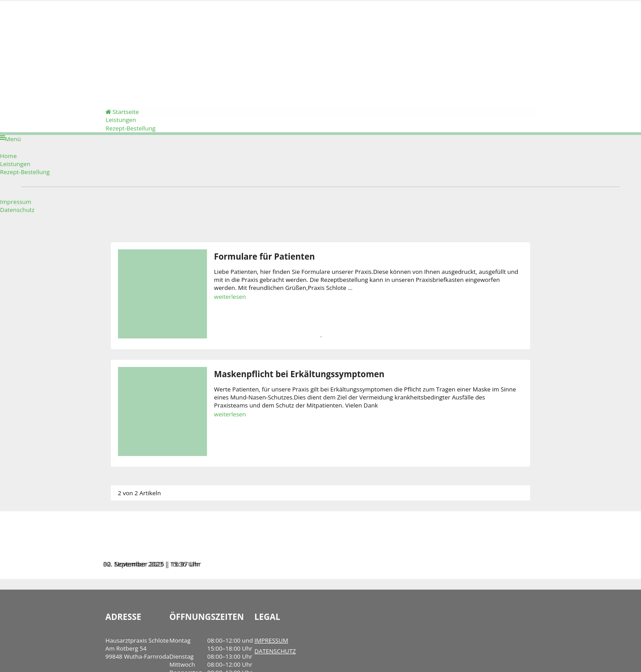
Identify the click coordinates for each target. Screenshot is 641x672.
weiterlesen (224, 304)
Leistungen (116, 125)
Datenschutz (17, 217)
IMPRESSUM (265, 648)
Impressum (16, 209)
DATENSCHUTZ (269, 658)
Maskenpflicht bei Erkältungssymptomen (293, 381)
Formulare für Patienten (258, 263)
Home (8, 163)
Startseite (117, 116)
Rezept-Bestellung (126, 135)
